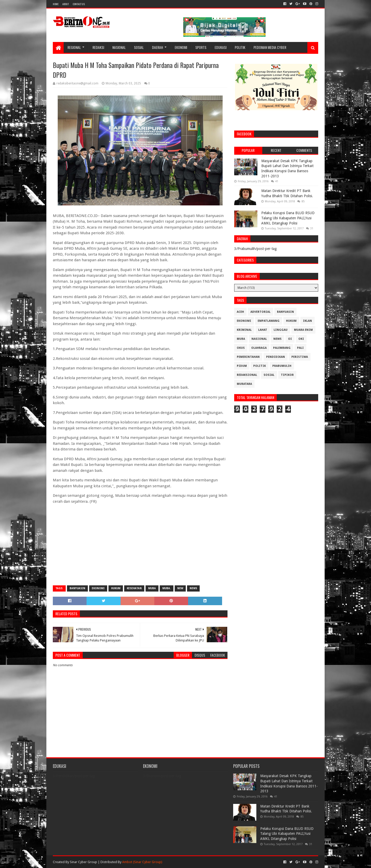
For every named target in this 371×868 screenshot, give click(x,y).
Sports (201, 47)
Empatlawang (269, 321)
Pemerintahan (248, 357)
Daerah (158, 47)
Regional (74, 47)
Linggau (281, 330)
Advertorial (260, 312)
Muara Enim (303, 330)
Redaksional (247, 375)
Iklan (307, 321)
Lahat (263, 330)
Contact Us (79, 4)
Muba (152, 588)
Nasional (119, 47)
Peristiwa (300, 357)
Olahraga (259, 348)
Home (56, 4)
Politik (240, 47)
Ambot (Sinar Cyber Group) (142, 862)
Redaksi (98, 47)
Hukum (116, 588)
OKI (301, 339)
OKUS (241, 348)
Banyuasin (77, 588)
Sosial (139, 47)
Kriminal (244, 330)
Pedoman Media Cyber (270, 47)
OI (290, 339)
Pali (300, 348)
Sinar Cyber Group (83, 862)
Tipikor (287, 375)
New (180, 588)
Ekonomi (181, 47)
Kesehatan (134, 588)
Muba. (167, 588)
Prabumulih (282, 366)
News (193, 588)
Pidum (242, 366)
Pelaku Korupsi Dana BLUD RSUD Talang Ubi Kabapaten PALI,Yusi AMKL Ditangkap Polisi (288, 218)
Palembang (282, 348)
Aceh (240, 312)
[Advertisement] (140, 544)
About (66, 4)
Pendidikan (276, 357)
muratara (244, 384)
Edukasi (221, 47)
